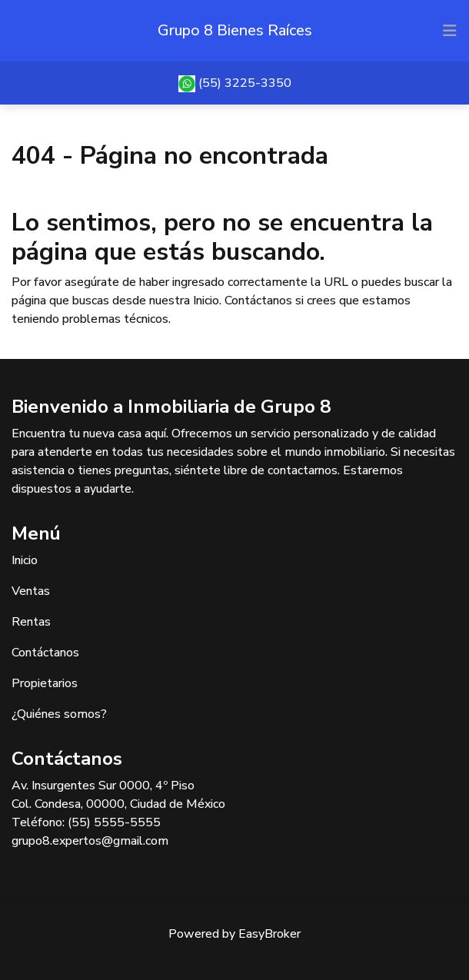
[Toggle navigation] (450, 31)
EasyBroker (269, 934)
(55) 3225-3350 (245, 83)
